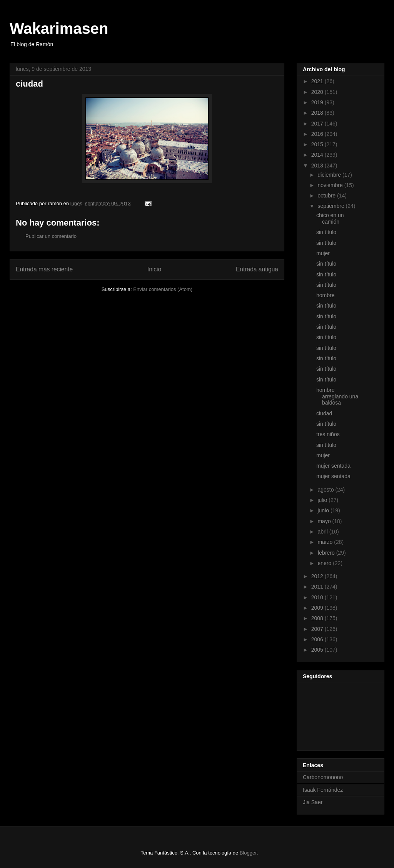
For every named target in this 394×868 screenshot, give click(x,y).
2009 (318, 608)
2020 (318, 92)
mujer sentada (333, 466)
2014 (318, 155)
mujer (323, 253)
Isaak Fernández (323, 790)
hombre (325, 295)
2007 (318, 629)
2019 (318, 102)
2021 (318, 81)
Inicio (154, 269)
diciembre (330, 175)
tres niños (328, 434)
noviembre (331, 185)
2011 (318, 587)
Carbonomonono (323, 777)
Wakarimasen (59, 28)
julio (323, 500)
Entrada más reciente (44, 269)
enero (325, 563)
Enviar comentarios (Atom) (163, 289)
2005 (318, 650)
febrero (327, 553)
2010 (318, 597)
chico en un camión (330, 218)
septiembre (331, 206)
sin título (326, 232)
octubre (327, 196)
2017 (318, 124)
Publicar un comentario (51, 236)
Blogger (248, 853)
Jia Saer (313, 802)
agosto (326, 490)
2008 (318, 618)
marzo (326, 542)
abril (323, 532)
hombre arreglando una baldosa (337, 396)
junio (324, 510)
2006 (318, 639)
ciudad (324, 413)
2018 (318, 113)
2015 (318, 144)
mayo (325, 521)
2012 (318, 576)
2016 (318, 134)
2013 (318, 166)
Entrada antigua (257, 269)
